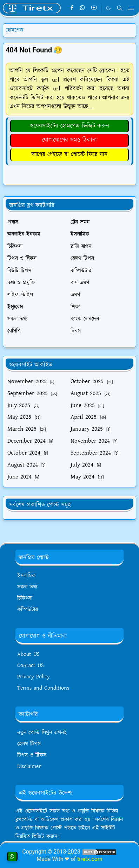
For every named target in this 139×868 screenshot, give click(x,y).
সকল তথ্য (27, 587)
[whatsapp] (83, 8)
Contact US (31, 666)
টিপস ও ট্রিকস (32, 755)
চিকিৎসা (25, 598)
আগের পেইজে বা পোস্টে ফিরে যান (69, 154)
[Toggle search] (120, 8)
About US (28, 654)
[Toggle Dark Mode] (108, 8)
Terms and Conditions (43, 688)
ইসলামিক (27, 576)
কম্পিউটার (28, 610)
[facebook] (72, 8)
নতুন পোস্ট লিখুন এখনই (42, 733)
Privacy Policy (34, 677)
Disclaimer (29, 766)
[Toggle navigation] (131, 8)
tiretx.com (90, 859)
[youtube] (94, 8)
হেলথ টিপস (29, 744)
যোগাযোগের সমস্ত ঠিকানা (69, 140)
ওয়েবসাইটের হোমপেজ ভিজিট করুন (69, 126)
